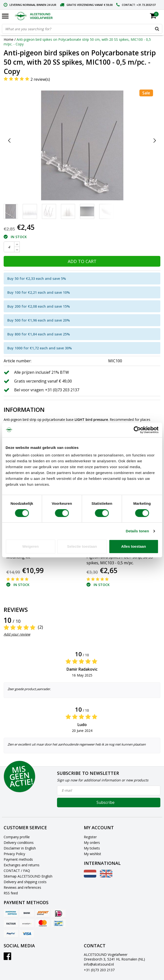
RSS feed (11, 893)
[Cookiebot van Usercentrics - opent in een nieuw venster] (137, 430)
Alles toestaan (134, 546)
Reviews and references (22, 887)
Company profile (17, 837)
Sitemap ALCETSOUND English (28, 876)
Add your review (17, 634)
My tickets (92, 848)
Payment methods (18, 859)
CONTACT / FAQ (17, 871)
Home (9, 39)
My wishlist (92, 854)
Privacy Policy (14, 854)
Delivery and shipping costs (25, 882)
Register (90, 837)
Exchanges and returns (22, 865)
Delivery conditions (19, 843)
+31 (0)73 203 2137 (99, 970)
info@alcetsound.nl (99, 964)
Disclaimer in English (20, 848)
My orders (92, 843)
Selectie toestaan (82, 546)
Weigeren (30, 546)
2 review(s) (40, 79)
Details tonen (137, 531)
